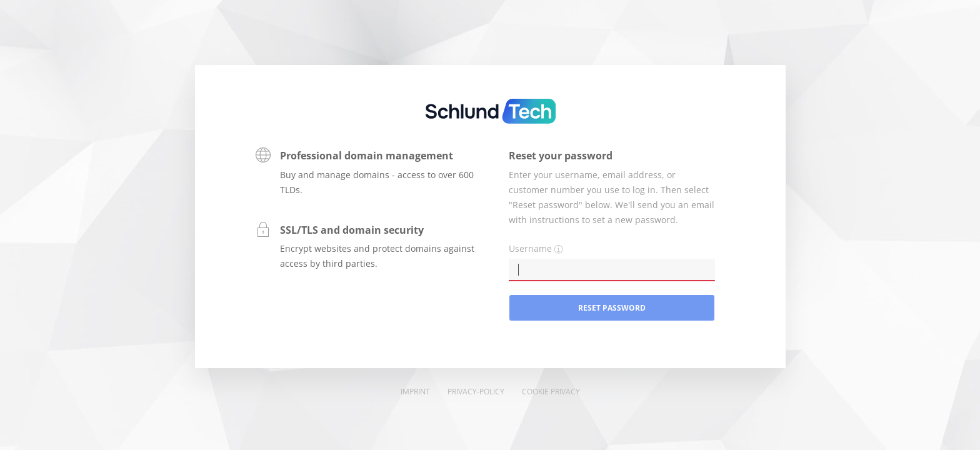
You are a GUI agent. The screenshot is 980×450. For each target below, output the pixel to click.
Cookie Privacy (551, 392)
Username (530, 248)
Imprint (415, 392)
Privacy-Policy (476, 392)
